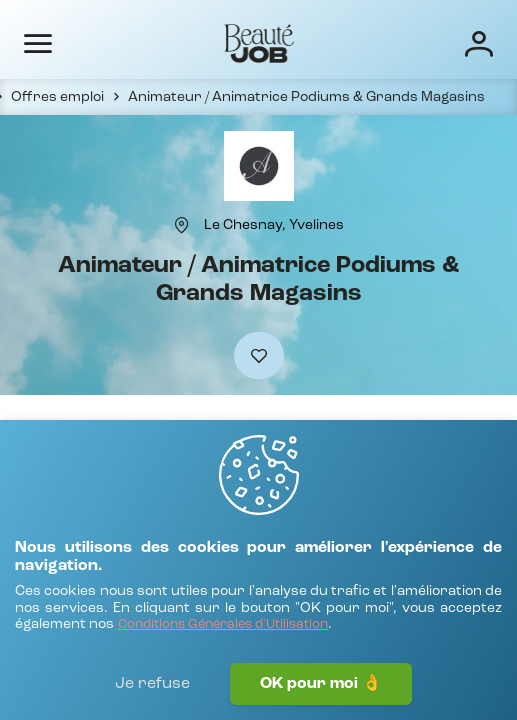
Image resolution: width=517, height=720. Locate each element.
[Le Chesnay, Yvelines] (274, 225)
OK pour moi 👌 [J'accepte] (321, 684)
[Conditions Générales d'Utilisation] (223, 625)
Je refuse (152, 684)
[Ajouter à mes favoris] (259, 355)
